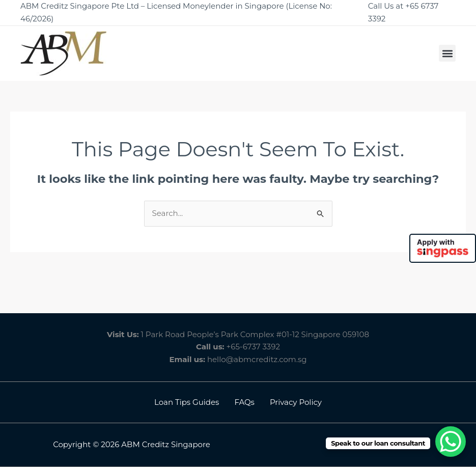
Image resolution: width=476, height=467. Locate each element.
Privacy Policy (296, 402)
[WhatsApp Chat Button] (451, 442)
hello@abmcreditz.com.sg (257, 359)
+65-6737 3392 (253, 347)
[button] (447, 53)
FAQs (244, 402)
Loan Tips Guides (187, 402)
